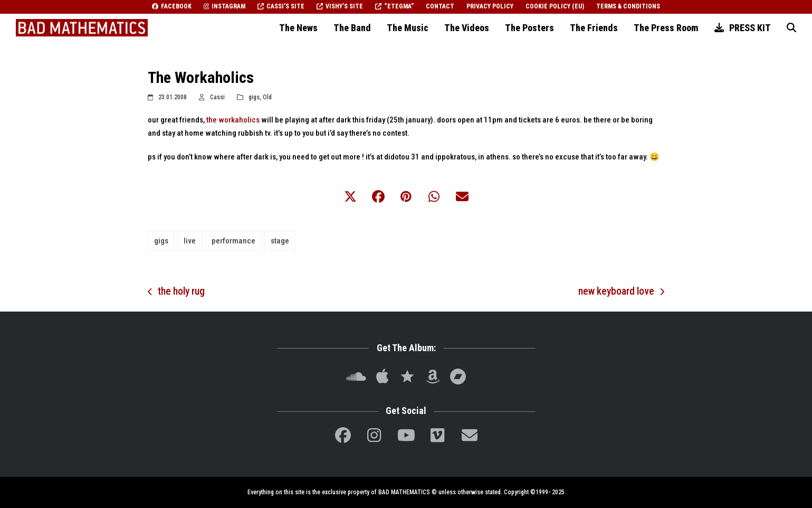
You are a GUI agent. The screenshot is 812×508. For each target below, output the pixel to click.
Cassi (217, 97)
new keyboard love (621, 293)
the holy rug (176, 293)
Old (267, 97)
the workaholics (233, 120)
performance (233, 241)
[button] (791, 28)
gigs (254, 97)
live (190, 241)
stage (280, 241)
